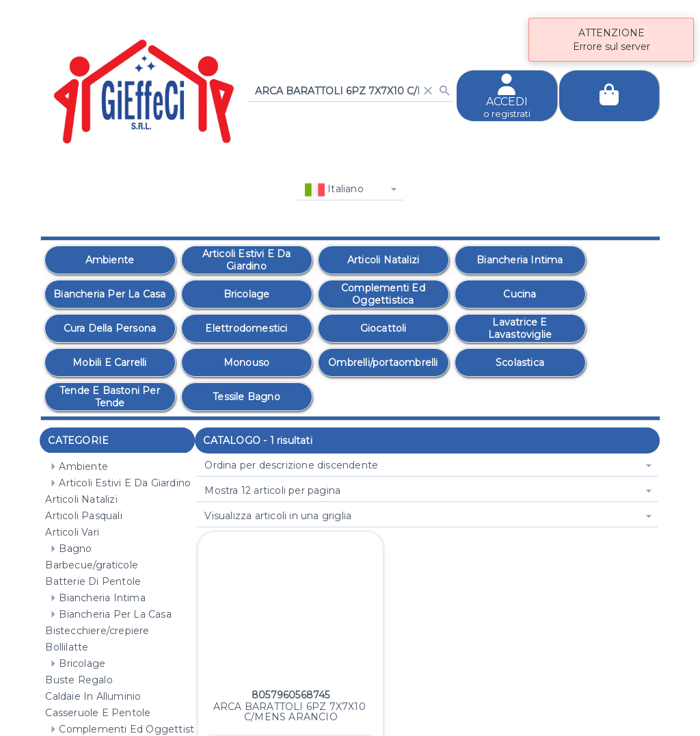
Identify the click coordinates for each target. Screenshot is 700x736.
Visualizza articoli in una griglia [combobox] (278, 516)
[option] (110, 260)
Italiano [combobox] (334, 190)
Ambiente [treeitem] (77, 466)
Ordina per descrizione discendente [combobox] (291, 465)
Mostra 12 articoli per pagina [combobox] (272, 490)
